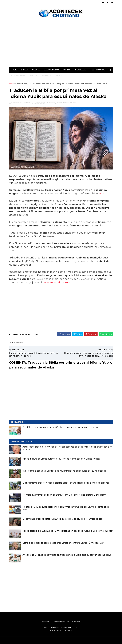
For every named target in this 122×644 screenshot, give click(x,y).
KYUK (102, 194)
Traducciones (34, 84)
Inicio (14, 70)
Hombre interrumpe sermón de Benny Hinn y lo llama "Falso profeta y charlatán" (64, 495)
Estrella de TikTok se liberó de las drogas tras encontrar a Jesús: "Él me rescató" (63, 543)
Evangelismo (51, 70)
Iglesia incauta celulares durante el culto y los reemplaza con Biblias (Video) (61, 459)
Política (46, 76)
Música (59, 76)
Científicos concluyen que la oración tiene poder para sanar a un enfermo (60, 427)
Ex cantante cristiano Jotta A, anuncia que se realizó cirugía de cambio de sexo (63, 519)
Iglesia (36, 70)
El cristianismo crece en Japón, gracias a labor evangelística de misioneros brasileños (66, 483)
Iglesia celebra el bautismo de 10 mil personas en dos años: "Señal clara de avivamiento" (68, 531)
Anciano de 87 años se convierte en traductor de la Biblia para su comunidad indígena (67, 555)
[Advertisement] (61, 43)
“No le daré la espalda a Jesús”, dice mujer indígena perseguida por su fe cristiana (64, 471)
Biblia (24, 70)
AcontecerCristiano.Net (58, 283)
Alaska (18, 84)
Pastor (67, 70)
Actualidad (18, 76)
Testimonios (98, 70)
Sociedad (81, 70)
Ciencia (33, 76)
